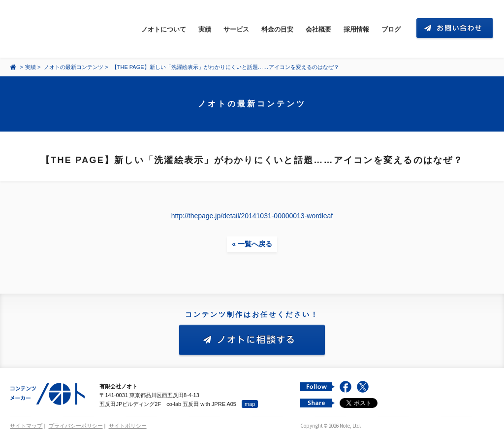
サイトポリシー (128, 426)
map (250, 404)
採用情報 (356, 29)
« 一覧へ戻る (252, 244)
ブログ (391, 29)
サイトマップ (26, 426)
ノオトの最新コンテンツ (74, 67)
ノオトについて (164, 29)
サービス (236, 29)
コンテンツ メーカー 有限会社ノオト (56, 29)
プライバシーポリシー (76, 426)
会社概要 (318, 29)
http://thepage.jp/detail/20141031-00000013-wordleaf (252, 216)
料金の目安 (277, 29)
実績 (205, 29)
